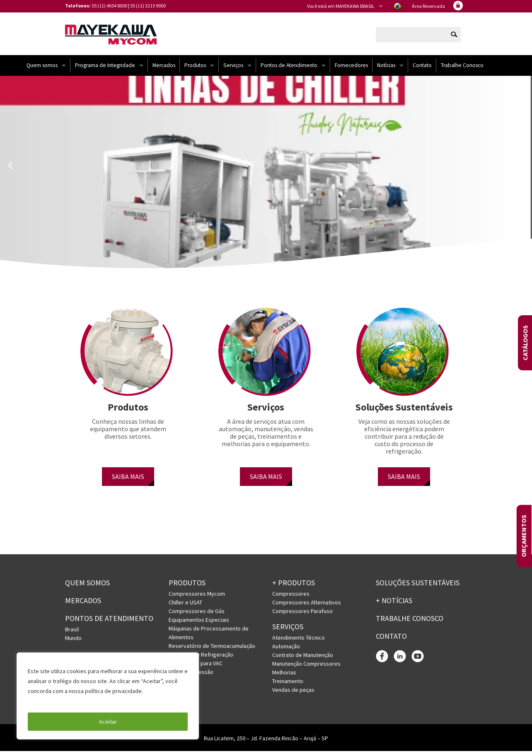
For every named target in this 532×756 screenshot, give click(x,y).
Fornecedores (351, 70)
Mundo (73, 642)
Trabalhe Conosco (462, 70)
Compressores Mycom (197, 599)
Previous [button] (10, 170)
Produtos (195, 70)
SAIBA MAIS (128, 481)
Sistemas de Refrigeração (201, 659)
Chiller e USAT (185, 607)
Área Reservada (428, 6)
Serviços (233, 70)
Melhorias (284, 677)
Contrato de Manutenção (303, 660)
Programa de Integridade (105, 70)
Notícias (386, 70)
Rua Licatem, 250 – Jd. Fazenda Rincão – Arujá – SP (266, 743)
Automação (286, 651)
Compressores (291, 599)
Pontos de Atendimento (289, 70)
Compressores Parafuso (302, 616)
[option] (266, 180)
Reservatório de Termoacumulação (212, 651)
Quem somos (42, 70)
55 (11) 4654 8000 (109, 6)
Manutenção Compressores (306, 669)
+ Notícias (394, 605)
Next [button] (522, 170)
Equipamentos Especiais (199, 625)
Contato (422, 70)
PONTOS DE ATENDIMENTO (109, 623)
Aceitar (108, 722)
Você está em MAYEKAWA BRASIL (341, 6)
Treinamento (288, 686)
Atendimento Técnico (299, 642)
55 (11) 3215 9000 (148, 6)
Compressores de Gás (197, 616)
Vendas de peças (293, 695)
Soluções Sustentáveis (418, 588)
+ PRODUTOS (294, 588)
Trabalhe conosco (410, 623)
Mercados (164, 70)
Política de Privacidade (58, 701)
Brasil (72, 634)
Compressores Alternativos (307, 607)
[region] (108, 696)
